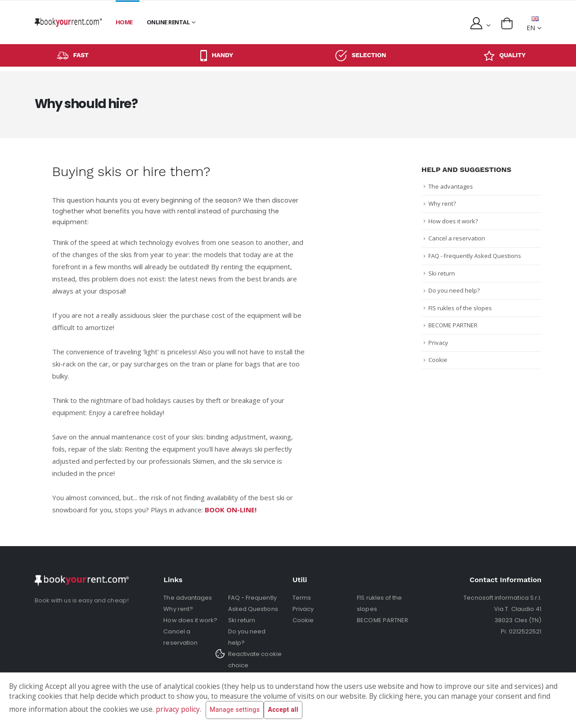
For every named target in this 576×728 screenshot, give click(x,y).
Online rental (168, 22)
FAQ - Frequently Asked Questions (475, 256)
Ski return (442, 273)
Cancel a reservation (457, 238)
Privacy (438, 343)
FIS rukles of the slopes (460, 308)
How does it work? (453, 221)
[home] (68, 22)
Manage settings (235, 710)
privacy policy (178, 709)
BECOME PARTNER (453, 325)
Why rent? (442, 203)
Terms (302, 598)
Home (124, 22)
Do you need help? (454, 290)
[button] (507, 23)
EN (533, 24)
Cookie (438, 360)
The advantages (451, 186)
